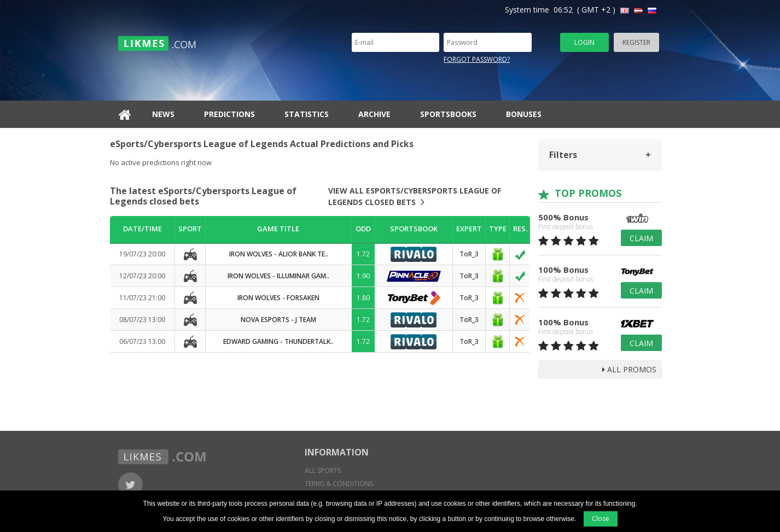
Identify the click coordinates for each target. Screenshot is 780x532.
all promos (629, 369)
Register (636, 42)
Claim (641, 238)
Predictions (229, 114)
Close (601, 519)
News (163, 114)
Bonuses (524, 114)
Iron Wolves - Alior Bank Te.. (279, 254)
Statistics (307, 114)
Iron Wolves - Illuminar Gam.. (278, 276)
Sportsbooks (448, 114)
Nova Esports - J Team (278, 320)
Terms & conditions (339, 484)
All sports (323, 470)
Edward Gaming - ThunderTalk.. (278, 341)
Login (584, 42)
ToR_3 (469, 254)
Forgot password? (477, 59)
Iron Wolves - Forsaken (278, 298)
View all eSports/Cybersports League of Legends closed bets (415, 196)
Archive (374, 114)
